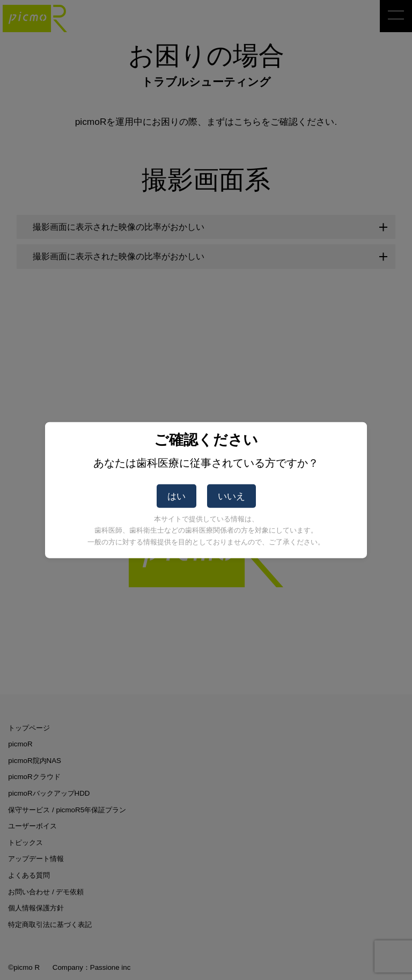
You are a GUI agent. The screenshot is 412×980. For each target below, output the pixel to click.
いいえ (231, 496)
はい (176, 496)
